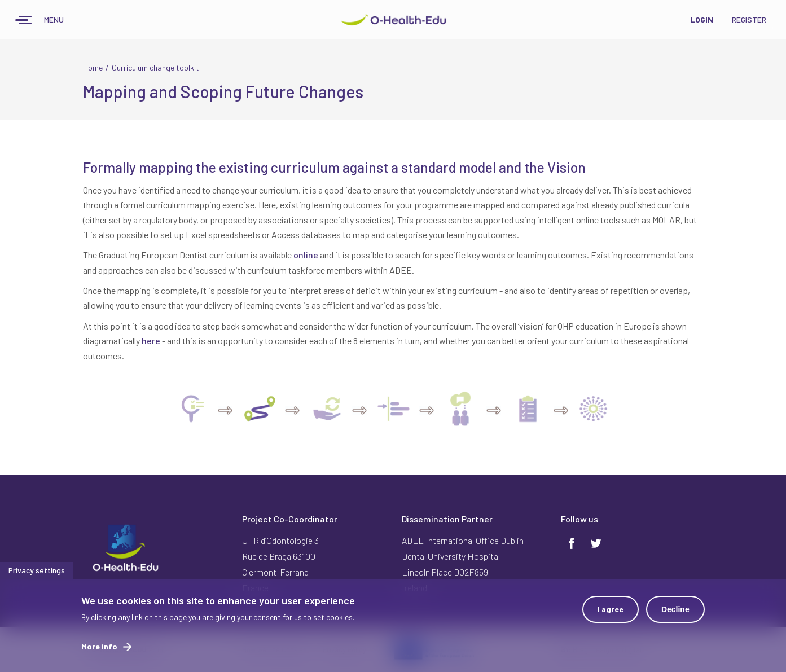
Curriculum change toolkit (155, 67)
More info (99, 651)
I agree (611, 614)
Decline (675, 614)
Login (702, 19)
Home (93, 67)
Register (749, 19)
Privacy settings (37, 575)
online (306, 255)
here (151, 341)
